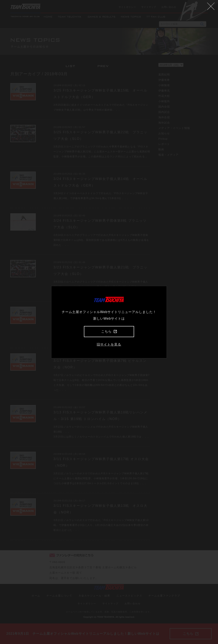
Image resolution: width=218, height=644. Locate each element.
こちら (109, 331)
